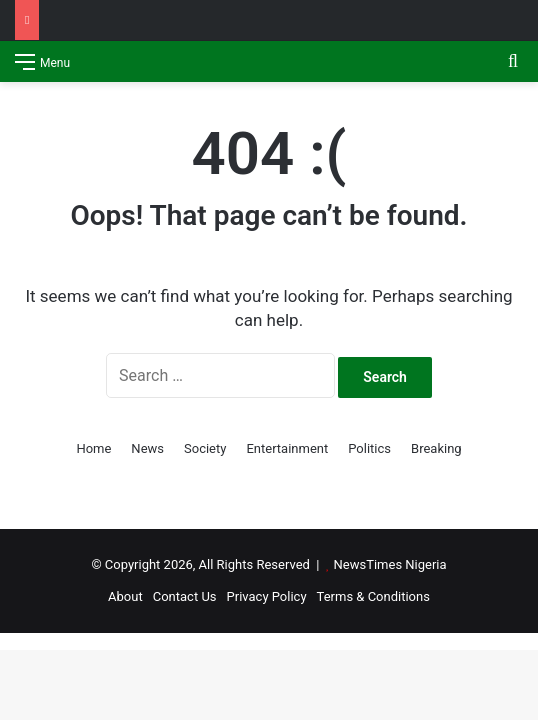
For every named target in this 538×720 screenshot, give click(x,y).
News (147, 448)
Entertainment (287, 448)
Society (205, 448)
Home (93, 448)
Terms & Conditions (373, 596)
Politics (369, 448)
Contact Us (185, 596)
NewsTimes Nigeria (390, 564)
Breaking (436, 448)
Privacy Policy (267, 596)
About (125, 596)
